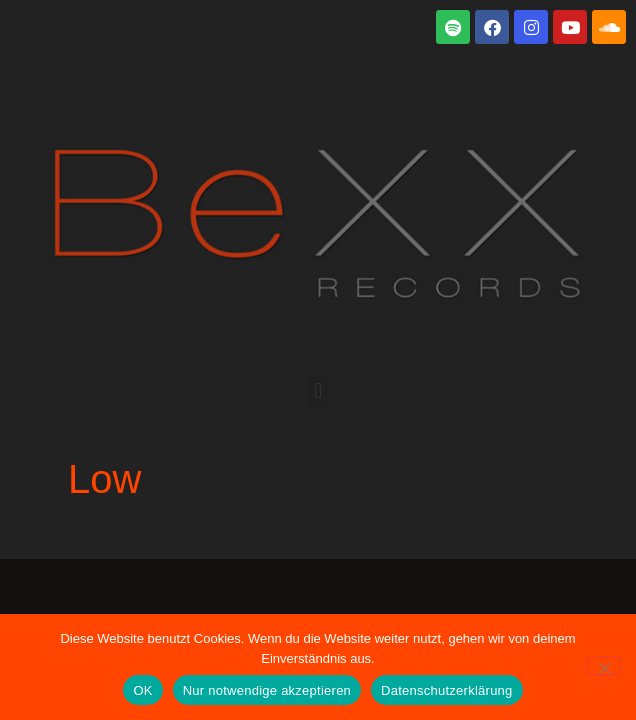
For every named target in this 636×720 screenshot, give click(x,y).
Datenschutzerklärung (446, 690)
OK (142, 690)
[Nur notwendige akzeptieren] (604, 666)
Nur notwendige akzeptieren (267, 690)
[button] (317, 390)
